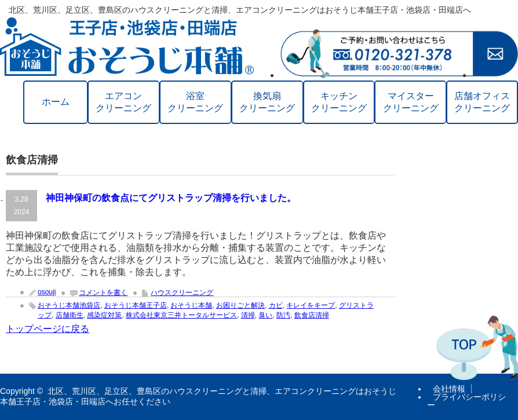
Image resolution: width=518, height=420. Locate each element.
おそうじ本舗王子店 (136, 305)
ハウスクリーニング (182, 293)
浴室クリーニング (195, 102)
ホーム (56, 102)
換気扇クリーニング (267, 102)
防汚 (283, 315)
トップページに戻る (48, 329)
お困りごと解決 (240, 305)
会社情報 (449, 389)
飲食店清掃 (312, 315)
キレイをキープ (311, 305)
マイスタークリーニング (411, 102)
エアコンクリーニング (123, 102)
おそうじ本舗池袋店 (69, 305)
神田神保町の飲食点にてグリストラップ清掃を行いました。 (171, 198)
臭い (265, 315)
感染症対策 (104, 315)
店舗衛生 (70, 315)
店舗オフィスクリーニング (482, 102)
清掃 (248, 315)
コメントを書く (103, 293)
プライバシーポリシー (466, 401)
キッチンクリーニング (339, 102)
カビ (276, 305)
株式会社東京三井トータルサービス (181, 315)
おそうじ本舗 (191, 305)
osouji (47, 292)
